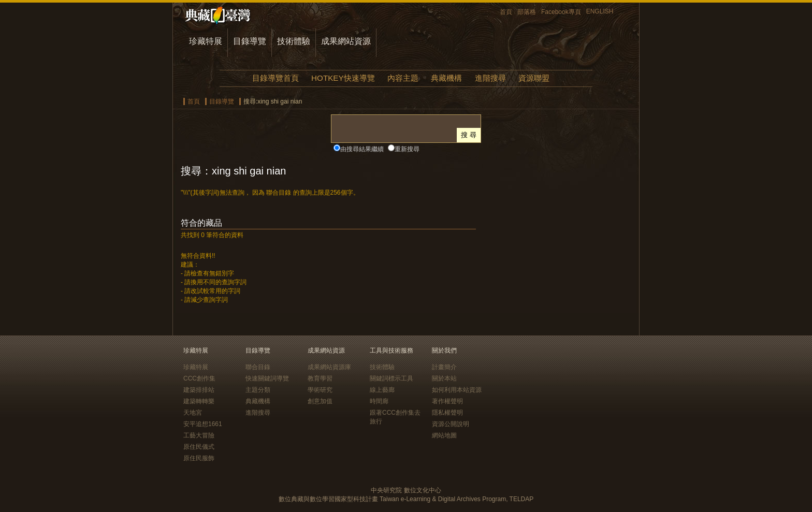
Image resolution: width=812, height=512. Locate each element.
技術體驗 (294, 41)
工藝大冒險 (199, 435)
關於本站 (444, 378)
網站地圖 (444, 435)
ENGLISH (600, 11)
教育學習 (320, 378)
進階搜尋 (490, 78)
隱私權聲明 (447, 413)
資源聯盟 (534, 78)
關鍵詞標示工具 (392, 378)
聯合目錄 (258, 367)
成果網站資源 (346, 41)
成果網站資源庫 (329, 367)
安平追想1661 (203, 424)
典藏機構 (446, 78)
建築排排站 (199, 390)
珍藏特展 (206, 41)
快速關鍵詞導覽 (267, 378)
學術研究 (320, 390)
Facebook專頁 (561, 12)
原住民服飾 (199, 458)
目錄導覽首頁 (275, 78)
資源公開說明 (451, 424)
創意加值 (320, 401)
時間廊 (379, 401)
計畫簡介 (444, 367)
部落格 (527, 12)
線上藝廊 (382, 390)
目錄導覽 (250, 41)
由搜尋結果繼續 (362, 149)
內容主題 (403, 78)
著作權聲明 (447, 401)
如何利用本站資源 (457, 390)
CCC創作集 (199, 378)
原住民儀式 (199, 447)
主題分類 (258, 390)
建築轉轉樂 (199, 401)
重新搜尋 (407, 149)
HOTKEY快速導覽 (343, 78)
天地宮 (193, 413)
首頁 (506, 12)
